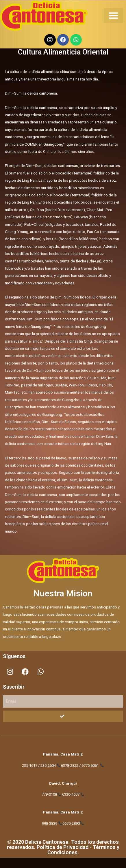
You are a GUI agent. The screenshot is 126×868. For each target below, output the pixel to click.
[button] (113, 16)
